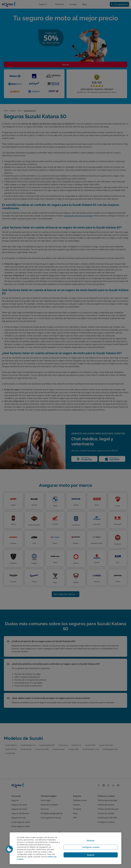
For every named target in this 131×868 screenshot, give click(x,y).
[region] (65, 848)
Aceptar (90, 854)
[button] (9, 849)
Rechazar (90, 842)
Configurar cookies (90, 848)
